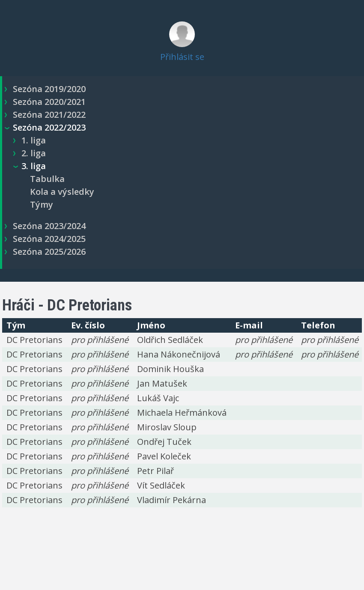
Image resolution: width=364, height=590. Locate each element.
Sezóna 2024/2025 (49, 239)
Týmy (42, 204)
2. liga (34, 153)
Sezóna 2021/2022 (49, 115)
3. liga (34, 166)
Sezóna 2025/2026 (49, 252)
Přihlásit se (182, 57)
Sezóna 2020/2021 (49, 102)
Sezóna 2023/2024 (49, 226)
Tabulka (47, 179)
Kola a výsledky (62, 192)
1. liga (34, 140)
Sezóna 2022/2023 (49, 127)
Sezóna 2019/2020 (49, 89)
